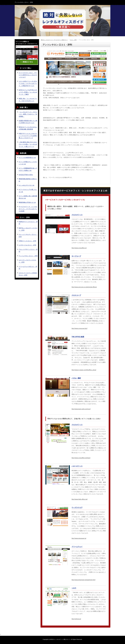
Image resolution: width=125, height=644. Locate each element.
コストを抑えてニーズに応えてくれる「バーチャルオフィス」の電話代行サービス (28, 84)
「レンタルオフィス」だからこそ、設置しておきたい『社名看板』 (28, 114)
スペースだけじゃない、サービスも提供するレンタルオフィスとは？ (28, 75)
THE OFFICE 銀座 (78, 337)
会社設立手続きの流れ (26, 175)
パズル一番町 (76, 378)
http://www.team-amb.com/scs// (81, 409)
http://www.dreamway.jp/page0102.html (83, 580)
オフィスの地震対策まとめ (27, 158)
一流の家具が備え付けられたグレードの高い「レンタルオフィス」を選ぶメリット (28, 144)
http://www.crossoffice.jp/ (79, 248)
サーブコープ (76, 256)
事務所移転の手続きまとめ (27, 202)
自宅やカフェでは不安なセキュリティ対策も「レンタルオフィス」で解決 (28, 92)
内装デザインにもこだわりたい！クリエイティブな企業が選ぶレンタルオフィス (28, 136)
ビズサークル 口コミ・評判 (27, 245)
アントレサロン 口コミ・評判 (28, 256)
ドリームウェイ (77, 547)
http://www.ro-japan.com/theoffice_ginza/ (84, 370)
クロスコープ (76, 295)
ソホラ (74, 588)
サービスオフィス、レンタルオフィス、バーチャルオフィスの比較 (28, 209)
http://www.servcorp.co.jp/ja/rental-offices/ (84, 287)
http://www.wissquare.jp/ (79, 538)
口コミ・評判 (73, 40)
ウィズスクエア (77, 508)
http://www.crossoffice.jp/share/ (81, 458)
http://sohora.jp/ (76, 619)
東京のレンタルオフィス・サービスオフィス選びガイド (54, 40)
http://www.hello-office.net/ (80, 499)
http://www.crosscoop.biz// (79, 328)
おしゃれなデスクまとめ (27, 185)
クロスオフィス (77, 215)
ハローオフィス (77, 466)
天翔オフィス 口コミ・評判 (27, 241)
